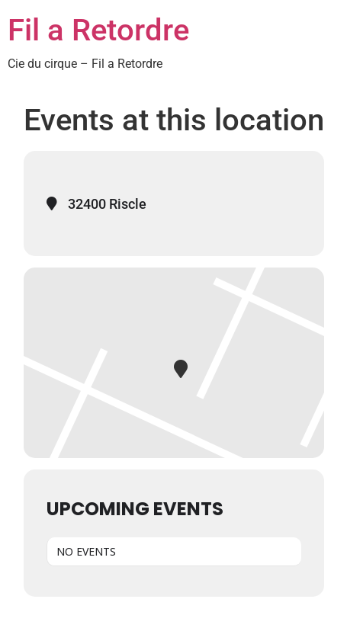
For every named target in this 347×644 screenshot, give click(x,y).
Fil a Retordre (98, 30)
